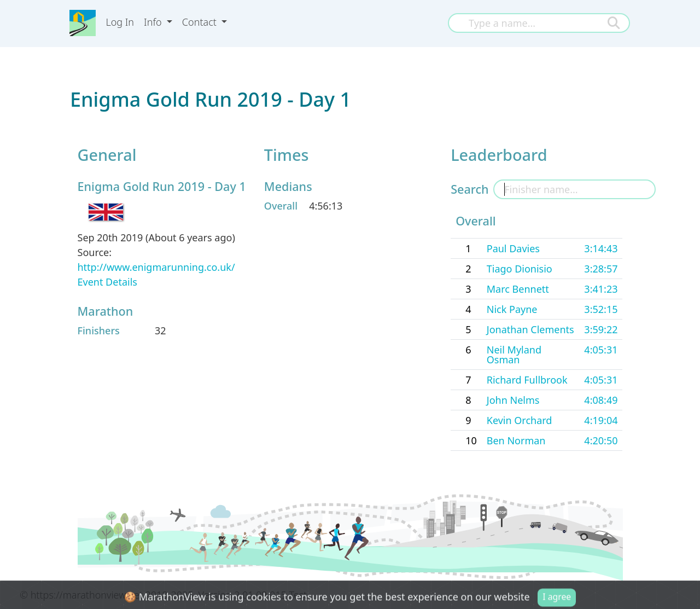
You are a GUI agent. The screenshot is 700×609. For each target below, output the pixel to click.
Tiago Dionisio (520, 269)
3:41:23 (601, 289)
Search (469, 189)
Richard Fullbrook (527, 380)
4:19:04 (601, 420)
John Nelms (513, 400)
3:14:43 (601, 248)
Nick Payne (512, 309)
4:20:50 (601, 440)
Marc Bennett (518, 289)
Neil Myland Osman (514, 355)
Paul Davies (513, 248)
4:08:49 (601, 400)
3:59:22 (601, 329)
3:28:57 (601, 269)
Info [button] (154, 22)
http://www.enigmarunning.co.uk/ (156, 267)
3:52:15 (601, 309)
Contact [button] (201, 22)
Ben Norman (516, 440)
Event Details (107, 282)
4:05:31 (601, 350)
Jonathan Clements (530, 329)
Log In (120, 22)
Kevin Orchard (520, 420)
